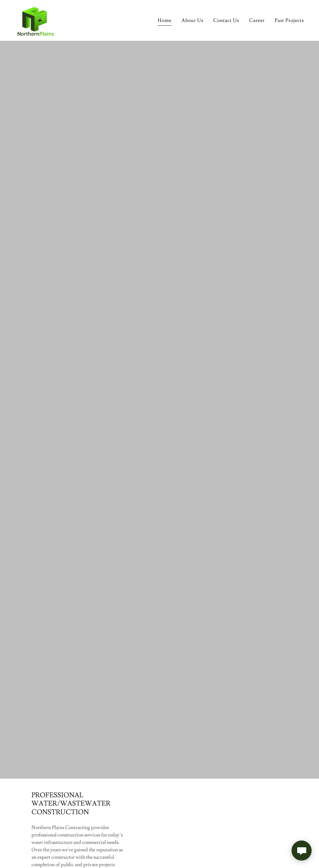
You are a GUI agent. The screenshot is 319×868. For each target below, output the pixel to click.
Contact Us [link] (226, 20)
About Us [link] (192, 20)
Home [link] (165, 20)
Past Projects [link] (289, 20)
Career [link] (257, 20)
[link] (35, 19)
